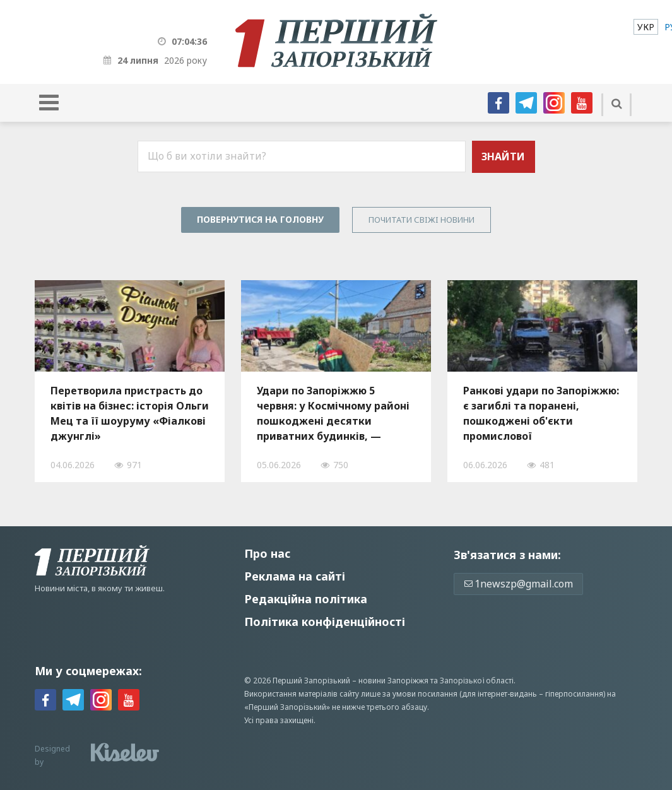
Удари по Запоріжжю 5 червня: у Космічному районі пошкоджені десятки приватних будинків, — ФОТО (333, 413)
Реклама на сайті (295, 576)
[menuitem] (646, 27)
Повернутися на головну (260, 219)
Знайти (503, 156)
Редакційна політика (306, 599)
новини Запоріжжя (393, 681)
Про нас (267, 553)
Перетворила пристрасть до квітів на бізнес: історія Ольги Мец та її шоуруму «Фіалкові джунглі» (130, 413)
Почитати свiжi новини (421, 220)
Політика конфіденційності (325, 622)
